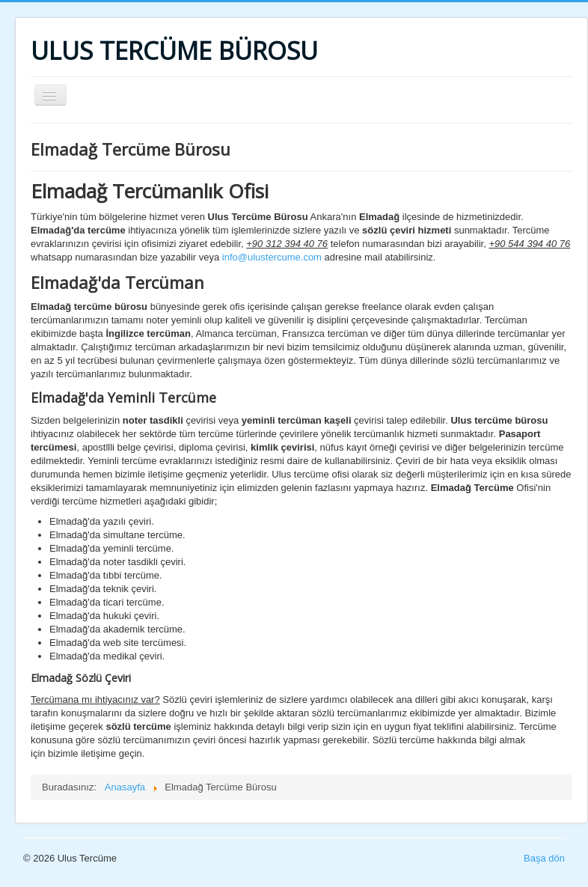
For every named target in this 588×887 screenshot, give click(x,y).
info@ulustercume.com (272, 257)
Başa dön (544, 858)
